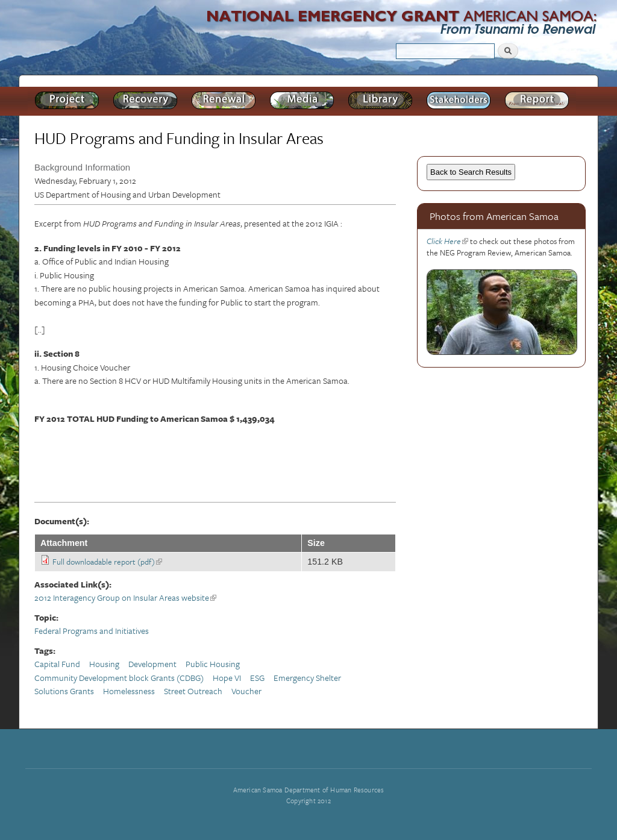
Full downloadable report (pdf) (107, 562)
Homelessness (129, 691)
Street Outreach (193, 691)
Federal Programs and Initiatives (92, 631)
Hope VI (227, 678)
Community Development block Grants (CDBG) (119, 678)
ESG (257, 678)
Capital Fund (57, 664)
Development (152, 664)
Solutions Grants (64, 691)
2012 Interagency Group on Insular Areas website (125, 597)
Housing (104, 664)
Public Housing (213, 664)
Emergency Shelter (307, 678)
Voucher (246, 691)
